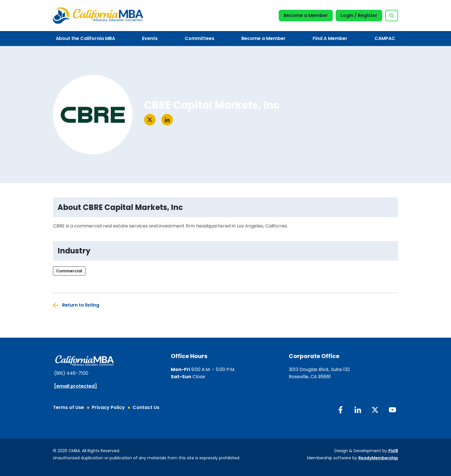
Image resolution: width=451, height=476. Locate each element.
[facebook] (341, 410)
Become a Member (306, 15)
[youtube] (392, 410)
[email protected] (76, 386)
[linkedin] (358, 410)
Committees (199, 38)
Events (150, 38)
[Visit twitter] (150, 120)
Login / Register (359, 15)
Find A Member (330, 38)
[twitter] (375, 410)
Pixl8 (393, 451)
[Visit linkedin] (167, 120)
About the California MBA (85, 38)
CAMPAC (385, 38)
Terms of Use (68, 407)
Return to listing (81, 305)
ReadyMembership (378, 458)
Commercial (69, 271)
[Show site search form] (392, 16)
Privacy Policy (108, 407)
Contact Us (146, 407)
